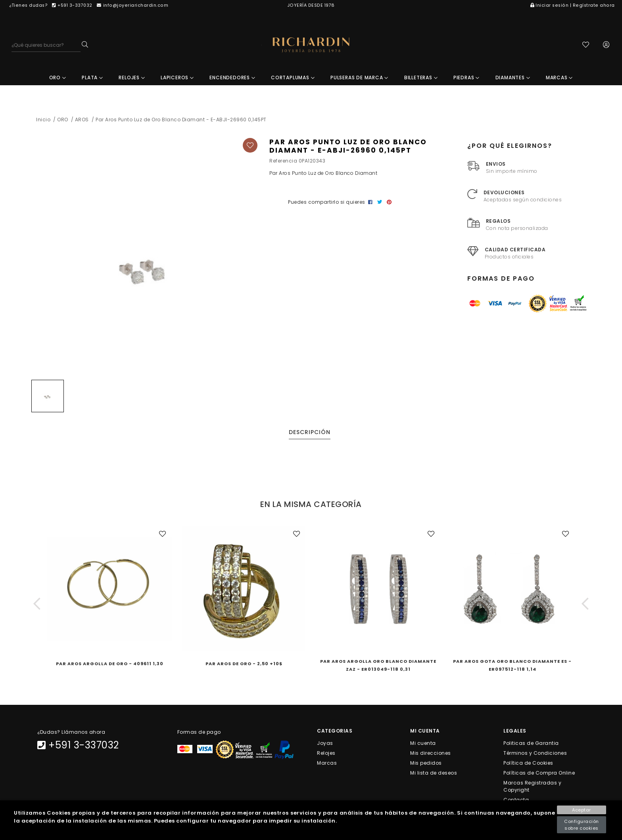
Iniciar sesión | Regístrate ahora (573, 5)
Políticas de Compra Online (539, 773)
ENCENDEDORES (232, 77)
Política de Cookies (528, 763)
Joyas (325, 743)
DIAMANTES (513, 77)
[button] (37, 604)
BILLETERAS (421, 77)
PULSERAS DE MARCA (359, 77)
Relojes (326, 753)
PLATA (92, 77)
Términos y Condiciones (535, 753)
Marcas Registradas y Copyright (532, 786)
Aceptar (582, 810)
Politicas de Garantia (531, 743)
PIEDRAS (466, 77)
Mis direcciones (431, 753)
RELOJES (132, 77)
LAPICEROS (177, 77)
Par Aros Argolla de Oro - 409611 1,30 (110, 664)
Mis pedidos (426, 763)
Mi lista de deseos (434, 773)
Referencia (283, 161)
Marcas (327, 763)
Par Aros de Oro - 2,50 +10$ (244, 664)
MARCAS (559, 77)
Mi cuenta (423, 743)
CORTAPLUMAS (293, 77)
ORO (58, 77)
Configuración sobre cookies (582, 825)
